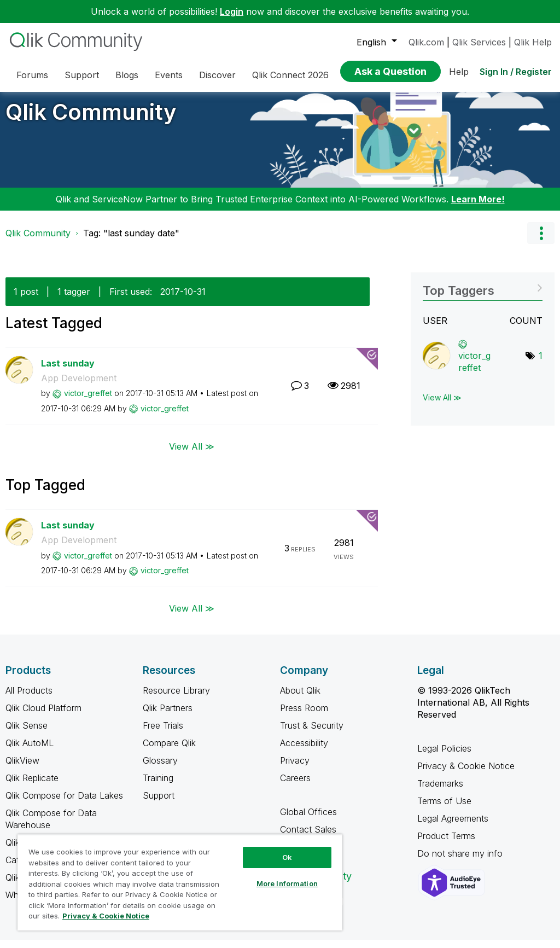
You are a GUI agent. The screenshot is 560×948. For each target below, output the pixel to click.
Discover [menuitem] (217, 75)
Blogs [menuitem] (127, 75)
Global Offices (308, 820)
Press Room (304, 716)
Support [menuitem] (82, 75)
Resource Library (176, 699)
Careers (295, 786)
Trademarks (440, 792)
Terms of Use (444, 809)
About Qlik (300, 699)
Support (159, 804)
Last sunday (68, 371)
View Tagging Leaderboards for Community (483, 295)
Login (232, 11)
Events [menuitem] (169, 75)
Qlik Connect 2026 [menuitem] (290, 75)
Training (158, 786)
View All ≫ (192, 454)
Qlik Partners (168, 716)
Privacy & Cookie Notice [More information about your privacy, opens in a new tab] (106, 916)
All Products (29, 699)
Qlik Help (533, 42)
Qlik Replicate (32, 786)
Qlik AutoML (30, 751)
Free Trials (163, 734)
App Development (79, 386)
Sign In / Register (516, 72)
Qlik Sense (27, 734)
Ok (287, 857)
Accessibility (304, 751)
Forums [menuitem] (32, 75)
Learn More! (478, 207)
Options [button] (541, 241)
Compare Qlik (169, 751)
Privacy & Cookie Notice (466, 774)
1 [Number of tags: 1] (541, 364)
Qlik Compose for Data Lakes (64, 804)
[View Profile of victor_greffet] (88, 401)
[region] (180, 882)
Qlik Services (479, 42)
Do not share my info (461, 862)
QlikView (22, 769)
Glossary (160, 769)
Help (459, 72)
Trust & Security (312, 734)
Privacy (295, 769)
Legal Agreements (453, 827)
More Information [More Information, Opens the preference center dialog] (287, 883)
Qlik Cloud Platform (43, 716)
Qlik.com (426, 42)
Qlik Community (91, 120)
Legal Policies (444, 757)
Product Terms (446, 844)
